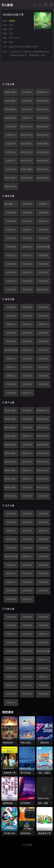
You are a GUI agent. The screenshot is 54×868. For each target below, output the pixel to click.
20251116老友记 (43, 152)
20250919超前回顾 (11, 92)
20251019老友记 (43, 118)
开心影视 (7, 5)
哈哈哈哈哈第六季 (11, 743)
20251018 (43, 230)
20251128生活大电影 (43, 169)
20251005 (11, 221)
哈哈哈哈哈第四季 (29, 833)
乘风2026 (45, 743)
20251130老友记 (27, 178)
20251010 (27, 109)
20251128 (11, 169)
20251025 (43, 238)
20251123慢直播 (43, 161)
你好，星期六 (44, 773)
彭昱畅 (28, 47)
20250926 (27, 92)
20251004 (43, 213)
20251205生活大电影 (43, 178)
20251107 (11, 144)
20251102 (11, 255)
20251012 (11, 230)
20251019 (11, 238)
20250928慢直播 (11, 101)
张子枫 (34, 47)
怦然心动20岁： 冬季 (30, 743)
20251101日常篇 (27, 135)
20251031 (11, 135)
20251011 (43, 221)
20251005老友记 (11, 109)
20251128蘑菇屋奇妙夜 (27, 169)
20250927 (43, 204)
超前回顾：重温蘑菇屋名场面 (11, 204)
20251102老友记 (43, 135)
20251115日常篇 (27, 152)
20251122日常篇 (27, 161)
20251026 (11, 247)
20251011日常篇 (43, 109)
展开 (44, 55)
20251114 (11, 152)
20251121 (11, 161)
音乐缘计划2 (10, 833)
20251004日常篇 (43, 101)
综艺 (11, 29)
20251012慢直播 (11, 118)
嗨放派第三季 (44, 833)
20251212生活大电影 (11, 186)
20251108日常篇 (27, 144)
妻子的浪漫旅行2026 (30, 773)
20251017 (27, 118)
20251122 (43, 272)
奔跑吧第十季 (10, 773)
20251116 (11, 272)
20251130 (11, 290)
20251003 (27, 101)
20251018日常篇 (43, 436)
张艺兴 (21, 47)
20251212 (27, 393)
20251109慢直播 (43, 144)
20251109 (11, 264)
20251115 (43, 264)
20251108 (43, 255)
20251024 (11, 127)
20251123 (11, 281)
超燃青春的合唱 (10, 803)
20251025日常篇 (27, 127)
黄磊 (11, 47)
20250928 (11, 213)
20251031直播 (43, 247)
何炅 (16, 47)
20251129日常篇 (11, 178)
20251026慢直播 (43, 127)
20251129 (43, 281)
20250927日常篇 (43, 92)
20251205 (27, 290)
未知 (11, 42)
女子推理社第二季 (29, 803)
